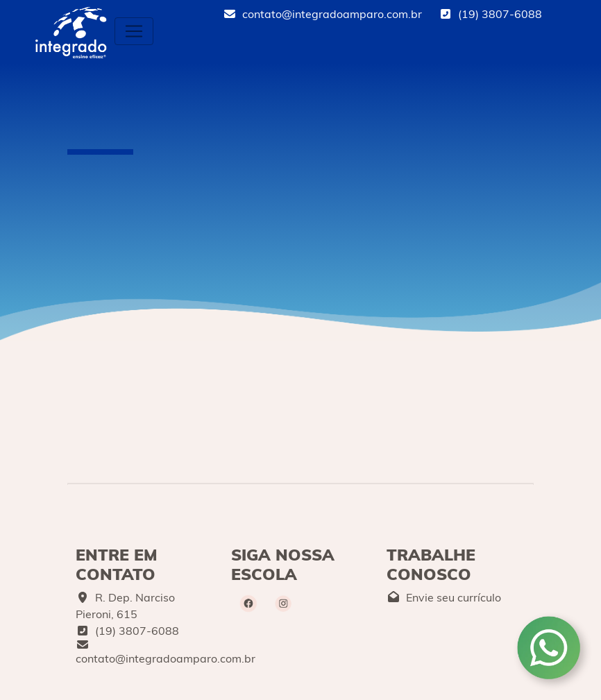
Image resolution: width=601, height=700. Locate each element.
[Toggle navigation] (134, 31)
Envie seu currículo (444, 597)
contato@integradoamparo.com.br (322, 14)
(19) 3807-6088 (490, 14)
